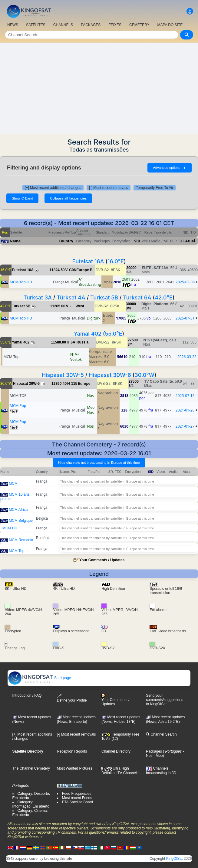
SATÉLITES (36, 25)
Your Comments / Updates (102, 560)
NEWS (13, 25)
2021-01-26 (185, 410)
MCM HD (10, 528)
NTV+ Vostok (76, 357)
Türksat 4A (71, 297)
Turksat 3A (38, 297)
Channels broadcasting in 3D (161, 771)
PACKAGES (91, 25)
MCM (13, 484)
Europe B (84, 270)
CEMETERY (139, 25)
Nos (90, 396)
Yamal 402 (88, 334)
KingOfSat (175, 859)
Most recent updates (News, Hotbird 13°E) (121, 719)
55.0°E (114, 334)
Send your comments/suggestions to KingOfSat (165, 700)
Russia (82, 342)
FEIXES (115, 25)
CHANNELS (63, 25)
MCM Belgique (21, 521)
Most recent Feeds (77, 798)
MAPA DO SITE (170, 25)
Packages (154, 751)
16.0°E (116, 261)
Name (15, 241)
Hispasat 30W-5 (63, 375)
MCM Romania (21, 540)
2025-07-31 (185, 318)
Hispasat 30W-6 (110, 375)
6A (73, 342)
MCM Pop (18, 406)
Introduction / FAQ (27, 695)
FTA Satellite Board (78, 802)
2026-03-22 (187, 357)
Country (66, 241)
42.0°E (164, 297)
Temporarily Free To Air (155, 188)
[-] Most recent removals (109, 188)
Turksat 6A (137, 297)
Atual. (191, 241)
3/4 (129, 308)
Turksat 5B (104, 297)
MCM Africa (18, 510)
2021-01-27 (185, 426)
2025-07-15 (185, 396)
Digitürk (94, 318)
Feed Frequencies (77, 794)
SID (137, 241)
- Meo (158, 756)
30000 (131, 268)
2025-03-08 (185, 282)
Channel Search (161, 734)
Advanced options (170, 168)
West (80, 306)
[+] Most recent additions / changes (53, 188)
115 (74, 384)
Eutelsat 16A (88, 261)
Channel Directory (116, 751)
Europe (84, 384)
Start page (40, 678)
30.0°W (144, 375)
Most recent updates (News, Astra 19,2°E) (165, 719)
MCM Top (16, 551)
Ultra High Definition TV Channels (120, 771)
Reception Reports (72, 751)
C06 (72, 270)
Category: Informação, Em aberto (31, 804)
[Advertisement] (99, 88)
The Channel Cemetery (31, 768)
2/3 (129, 272)
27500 (133, 340)
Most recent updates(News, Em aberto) (76, 719)
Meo (91, 407)
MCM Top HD (21, 282)
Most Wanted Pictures (75, 768)
